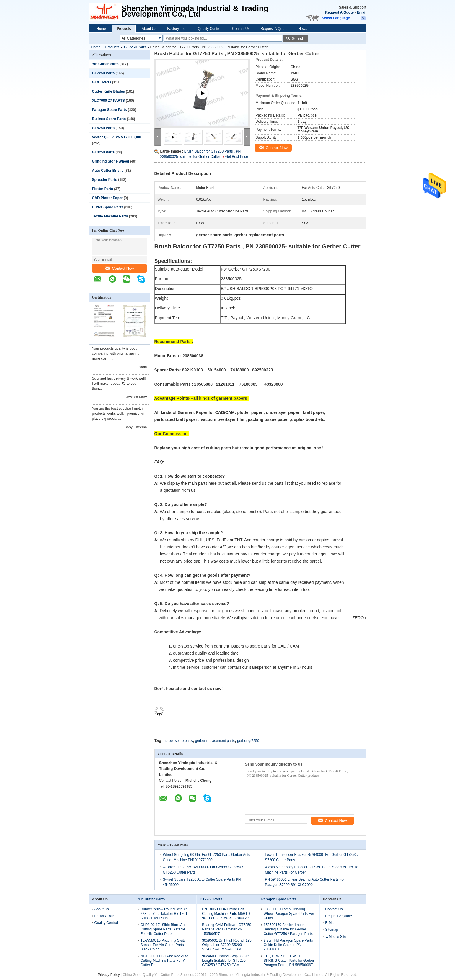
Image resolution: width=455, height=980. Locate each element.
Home (101, 29)
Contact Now (119, 268)
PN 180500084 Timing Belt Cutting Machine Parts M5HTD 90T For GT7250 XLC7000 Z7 (226, 914)
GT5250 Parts (103, 128)
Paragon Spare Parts (110, 110)
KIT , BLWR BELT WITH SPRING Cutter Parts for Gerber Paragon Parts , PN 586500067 (289, 961)
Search (298, 38)
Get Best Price (237, 157)
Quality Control (209, 29)
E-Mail (330, 923)
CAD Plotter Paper (107, 198)
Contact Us (241, 29)
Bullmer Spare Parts (109, 119)
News (303, 29)
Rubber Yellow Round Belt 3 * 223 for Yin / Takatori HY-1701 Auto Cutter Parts (164, 914)
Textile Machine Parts (110, 216)
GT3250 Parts (103, 152)
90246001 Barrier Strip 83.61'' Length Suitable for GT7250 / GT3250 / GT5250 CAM (225, 961)
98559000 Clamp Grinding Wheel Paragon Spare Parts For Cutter (289, 914)
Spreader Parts (105, 180)
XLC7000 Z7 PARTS (109, 101)
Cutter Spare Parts (108, 207)
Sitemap (332, 930)
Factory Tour (177, 29)
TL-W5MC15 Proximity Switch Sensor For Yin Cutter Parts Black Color (164, 945)
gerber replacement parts (215, 741)
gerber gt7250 (248, 741)
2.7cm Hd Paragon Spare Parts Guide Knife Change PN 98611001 (288, 945)
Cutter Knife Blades (109, 91)
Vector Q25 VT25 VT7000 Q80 (117, 137)
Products (124, 29)
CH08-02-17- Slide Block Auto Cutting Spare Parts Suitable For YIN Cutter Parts (164, 929)
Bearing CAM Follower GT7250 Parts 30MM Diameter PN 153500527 (227, 929)
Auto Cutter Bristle (108, 171)
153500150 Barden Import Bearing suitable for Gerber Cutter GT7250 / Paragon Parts (288, 929)
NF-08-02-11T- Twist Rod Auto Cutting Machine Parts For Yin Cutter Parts (164, 961)
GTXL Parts (102, 82)
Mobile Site (336, 937)
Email (361, 12)
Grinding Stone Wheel (111, 161)
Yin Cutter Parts (105, 64)
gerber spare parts (178, 741)
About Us (149, 29)
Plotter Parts (103, 189)
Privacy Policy (109, 975)
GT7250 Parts (135, 47)
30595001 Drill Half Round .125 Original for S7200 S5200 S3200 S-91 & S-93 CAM (227, 945)
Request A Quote (339, 12)
